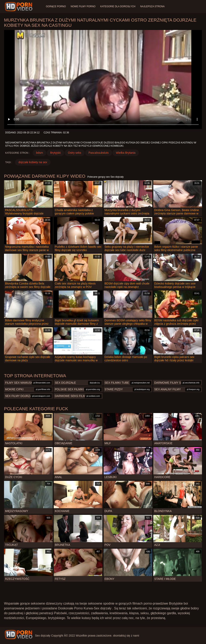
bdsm (39, 153)
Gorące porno (56, 6)
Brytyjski (55, 153)
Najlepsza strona (152, 6)
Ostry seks (75, 153)
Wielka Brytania (126, 153)
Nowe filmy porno (83, 6)
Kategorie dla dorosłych (118, 6)
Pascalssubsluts (99, 153)
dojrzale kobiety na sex (33, 162)
